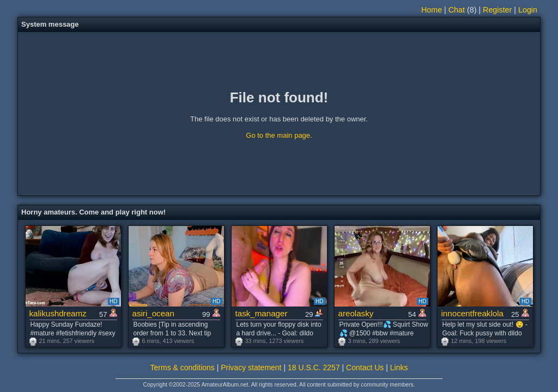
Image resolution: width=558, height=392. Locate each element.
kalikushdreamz (58, 313)
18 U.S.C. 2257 (314, 367)
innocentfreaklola (472, 313)
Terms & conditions (183, 367)
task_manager (262, 313)
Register (497, 10)
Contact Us (365, 367)
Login (528, 10)
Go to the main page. (279, 135)
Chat (457, 10)
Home (432, 10)
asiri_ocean (153, 313)
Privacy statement (251, 367)
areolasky (356, 313)
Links (399, 367)
